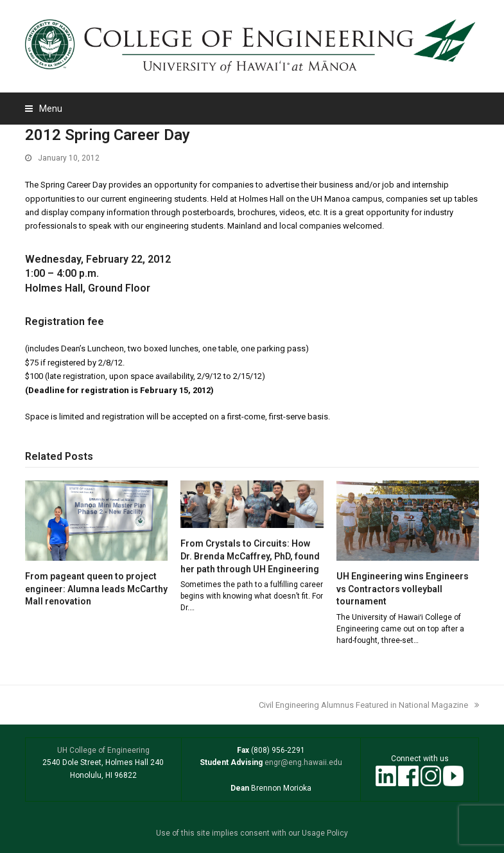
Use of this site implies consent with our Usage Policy (252, 833)
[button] (44, 109)
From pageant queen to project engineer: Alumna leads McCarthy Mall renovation (96, 589)
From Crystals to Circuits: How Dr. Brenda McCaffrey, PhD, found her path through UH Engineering (250, 556)
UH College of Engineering (103, 750)
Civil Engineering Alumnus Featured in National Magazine (369, 705)
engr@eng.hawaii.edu (302, 762)
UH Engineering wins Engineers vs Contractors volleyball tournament (403, 589)
